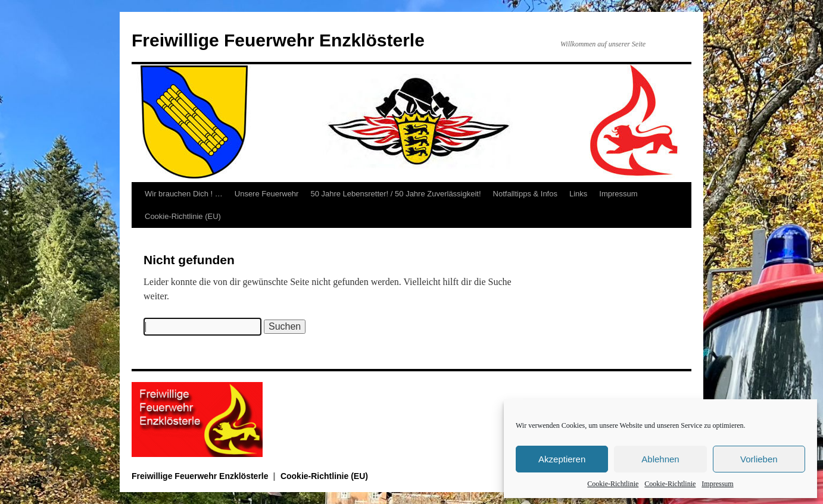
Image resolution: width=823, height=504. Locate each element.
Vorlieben (759, 459)
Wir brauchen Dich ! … (184, 194)
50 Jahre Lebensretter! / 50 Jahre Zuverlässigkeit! (395, 194)
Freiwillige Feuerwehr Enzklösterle (278, 40)
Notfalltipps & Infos (525, 194)
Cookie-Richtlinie (613, 484)
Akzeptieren (562, 459)
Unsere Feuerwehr (267, 194)
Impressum (717, 484)
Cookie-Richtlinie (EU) (183, 216)
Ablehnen (660, 459)
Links (578, 194)
